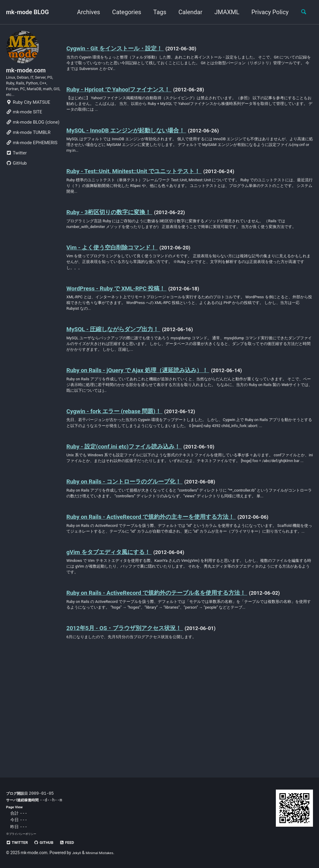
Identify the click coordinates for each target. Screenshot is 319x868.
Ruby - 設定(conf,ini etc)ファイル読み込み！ (136, 498)
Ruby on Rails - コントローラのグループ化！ (137, 543)
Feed (76, 842)
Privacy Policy (267, 12)
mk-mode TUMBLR (28, 144)
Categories (123, 12)
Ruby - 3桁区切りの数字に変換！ (118, 229)
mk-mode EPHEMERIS (32, 154)
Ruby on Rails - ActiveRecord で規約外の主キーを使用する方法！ (169, 588)
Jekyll (77, 853)
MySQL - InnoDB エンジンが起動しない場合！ (139, 138)
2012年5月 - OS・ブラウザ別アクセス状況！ (138, 731)
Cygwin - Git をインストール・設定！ (126, 49)
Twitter (16, 164)
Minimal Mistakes (104, 853)
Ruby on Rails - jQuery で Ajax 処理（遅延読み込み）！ (152, 408)
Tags (156, 12)
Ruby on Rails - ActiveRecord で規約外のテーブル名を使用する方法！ (176, 678)
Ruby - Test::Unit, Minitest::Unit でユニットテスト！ (148, 183)
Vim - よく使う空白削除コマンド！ (123, 274)
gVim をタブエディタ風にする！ (119, 633)
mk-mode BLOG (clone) (33, 133)
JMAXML (223, 12)
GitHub (16, 174)
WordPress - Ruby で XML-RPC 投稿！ (126, 318)
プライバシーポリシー (24, 834)
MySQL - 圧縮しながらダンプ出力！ (124, 363)
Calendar (187, 12)
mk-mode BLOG (27, 12)
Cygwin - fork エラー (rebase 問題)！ (124, 453)
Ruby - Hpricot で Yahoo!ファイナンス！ (130, 93)
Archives (85, 12)
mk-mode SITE (24, 123)
